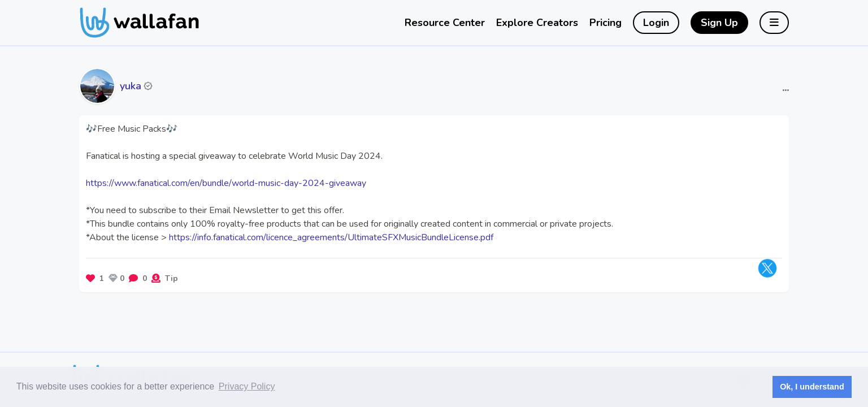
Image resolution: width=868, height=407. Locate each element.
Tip (172, 278)
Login (656, 23)
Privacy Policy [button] (247, 386)
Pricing (606, 23)
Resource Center (445, 23)
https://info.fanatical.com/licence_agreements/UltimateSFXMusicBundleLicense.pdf (331, 237)
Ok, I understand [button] (812, 387)
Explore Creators (537, 23)
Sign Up (719, 23)
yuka (131, 86)
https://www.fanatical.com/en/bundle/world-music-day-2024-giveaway (226, 183)
